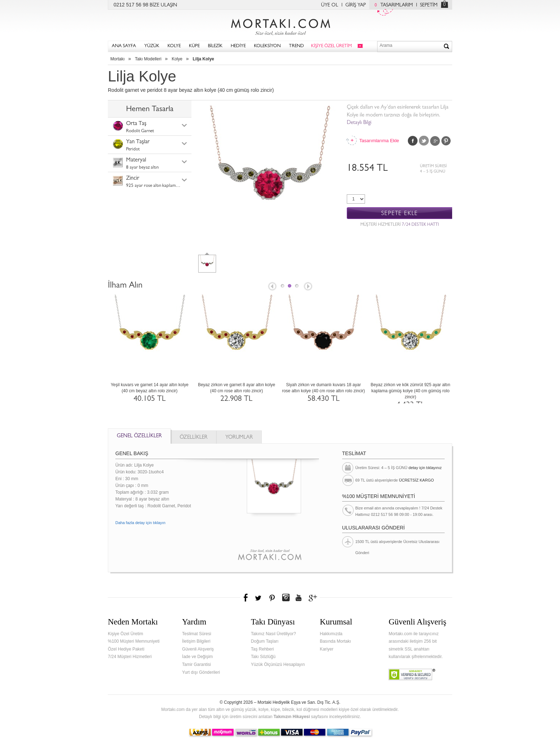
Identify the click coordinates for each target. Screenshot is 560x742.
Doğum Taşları (265, 641)
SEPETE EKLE (399, 213)
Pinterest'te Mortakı (272, 598)
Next (309, 287)
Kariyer (326, 649)
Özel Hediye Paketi (126, 649)
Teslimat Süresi (197, 634)
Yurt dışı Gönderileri (201, 672)
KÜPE (194, 46)
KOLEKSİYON (267, 46)
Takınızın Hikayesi (292, 717)
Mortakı (117, 59)
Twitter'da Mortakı (259, 598)
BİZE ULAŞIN (163, 5)
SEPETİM (429, 5)
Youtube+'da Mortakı (299, 598)
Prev (272, 287)
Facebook (413, 141)
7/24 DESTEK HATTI (420, 225)
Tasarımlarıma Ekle (379, 141)
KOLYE (174, 46)
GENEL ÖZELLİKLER (139, 436)
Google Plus (435, 141)
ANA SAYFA (124, 46)
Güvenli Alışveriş (198, 649)
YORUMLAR (239, 438)
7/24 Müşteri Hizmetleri (130, 657)
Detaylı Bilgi (359, 123)
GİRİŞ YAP (356, 5)
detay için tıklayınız (425, 468)
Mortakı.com (280, 25)
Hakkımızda (331, 634)
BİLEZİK (215, 46)
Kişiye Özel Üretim (126, 634)
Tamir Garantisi (197, 664)
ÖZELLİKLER (194, 438)
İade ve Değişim (197, 657)
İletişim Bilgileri (196, 641)
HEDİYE (238, 46)
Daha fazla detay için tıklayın (140, 523)
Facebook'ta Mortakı (246, 598)
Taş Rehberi (262, 649)
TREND (296, 46)
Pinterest (446, 141)
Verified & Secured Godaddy (412, 674)
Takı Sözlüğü (263, 657)
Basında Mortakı (335, 641)
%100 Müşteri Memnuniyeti (134, 641)
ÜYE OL (330, 5)
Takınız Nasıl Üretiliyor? (274, 634)
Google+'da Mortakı (314, 598)
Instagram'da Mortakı (286, 598)
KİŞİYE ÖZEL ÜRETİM (331, 46)
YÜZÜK (152, 46)
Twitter (424, 141)
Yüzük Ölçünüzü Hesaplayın (278, 664)
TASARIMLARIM (392, 5)
